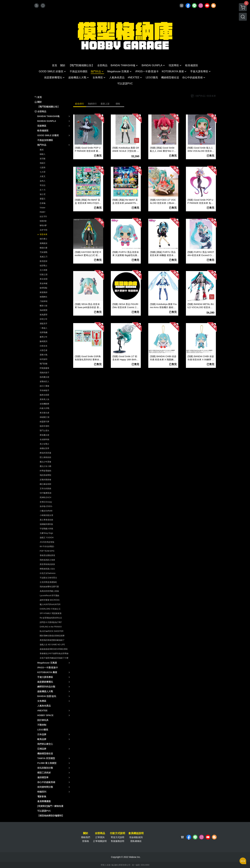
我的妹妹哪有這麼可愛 (49, 587)
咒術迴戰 (44, 252)
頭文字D (43, 217)
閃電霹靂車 (44, 368)
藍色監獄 (44, 261)
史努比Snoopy (46, 502)
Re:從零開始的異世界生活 (51, 618)
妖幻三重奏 (44, 386)
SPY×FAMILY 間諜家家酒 (51, 613)
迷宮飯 (43, 159)
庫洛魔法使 (44, 435)
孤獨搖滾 (44, 243)
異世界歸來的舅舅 (47, 564)
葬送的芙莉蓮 (45, 453)
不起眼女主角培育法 (48, 578)
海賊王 (43, 163)
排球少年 (44, 319)
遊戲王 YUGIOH (47, 538)
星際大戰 (44, 355)
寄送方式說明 (118, 837)
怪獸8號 (43, 221)
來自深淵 (44, 279)
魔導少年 (44, 337)
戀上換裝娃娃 (45, 457)
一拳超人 (44, 328)
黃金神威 (44, 283)
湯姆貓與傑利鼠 (46, 524)
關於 (86, 833)
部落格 (86, 841)
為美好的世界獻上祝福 (49, 591)
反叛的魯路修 (45, 480)
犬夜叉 (43, 176)
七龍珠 (43, 168)
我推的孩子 (44, 373)
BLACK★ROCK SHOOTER (52, 631)
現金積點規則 (136, 837)
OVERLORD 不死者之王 (50, 609)
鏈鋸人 (43, 154)
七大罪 (43, 172)
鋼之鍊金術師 (45, 484)
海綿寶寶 (44, 310)
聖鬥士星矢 (44, 431)
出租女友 (44, 346)
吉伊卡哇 (44, 230)
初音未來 (44, 234)
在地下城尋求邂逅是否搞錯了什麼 (54, 658)
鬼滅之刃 (44, 257)
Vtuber (42, 208)
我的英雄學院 (45, 475)
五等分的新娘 (45, 489)
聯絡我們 (86, 837)
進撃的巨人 (44, 382)
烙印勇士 (44, 239)
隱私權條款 (136, 841)
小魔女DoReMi (46, 511)
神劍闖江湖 (44, 417)
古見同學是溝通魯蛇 (48, 582)
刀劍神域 (44, 301)
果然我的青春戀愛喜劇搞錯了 (52, 640)
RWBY (43, 212)
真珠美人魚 (44, 399)
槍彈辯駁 (44, 288)
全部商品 (100, 833)
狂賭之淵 (44, 275)
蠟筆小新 (44, 306)
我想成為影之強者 (47, 560)
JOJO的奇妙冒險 (47, 542)
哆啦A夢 (43, 225)
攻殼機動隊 (44, 404)
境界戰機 (44, 332)
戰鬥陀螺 (44, 364)
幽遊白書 (44, 248)
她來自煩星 (44, 395)
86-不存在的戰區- (47, 547)
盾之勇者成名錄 (46, 520)
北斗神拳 (44, 270)
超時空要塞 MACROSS (50, 600)
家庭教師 (44, 292)
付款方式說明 (118, 833)
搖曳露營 (44, 315)
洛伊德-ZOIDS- (46, 506)
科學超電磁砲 (45, 471)
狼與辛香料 (44, 426)
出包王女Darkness (48, 573)
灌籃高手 (44, 324)
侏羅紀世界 (44, 448)
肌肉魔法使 (44, 377)
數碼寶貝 (44, 341)
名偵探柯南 (44, 439)
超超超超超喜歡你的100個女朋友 (54, 649)
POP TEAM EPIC (47, 551)
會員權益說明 (136, 833)
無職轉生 (44, 297)
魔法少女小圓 (45, 466)
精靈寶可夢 (44, 422)
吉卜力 (43, 190)
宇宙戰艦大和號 (46, 529)
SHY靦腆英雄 (46, 493)
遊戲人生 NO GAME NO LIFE (52, 645)
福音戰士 (44, 266)
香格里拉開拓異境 (47, 555)
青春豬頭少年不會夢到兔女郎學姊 (54, 654)
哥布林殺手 (44, 390)
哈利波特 (44, 359)
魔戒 (42, 150)
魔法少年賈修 (45, 462)
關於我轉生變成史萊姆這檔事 (52, 636)
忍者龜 (43, 203)
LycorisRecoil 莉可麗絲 (49, 596)
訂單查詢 (100, 837)
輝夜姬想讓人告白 (47, 569)
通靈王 (43, 199)
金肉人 (43, 181)
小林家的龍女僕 (46, 515)
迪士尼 (43, 194)
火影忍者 (44, 350)
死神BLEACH (45, 497)
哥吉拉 (43, 185)
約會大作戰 (44, 408)
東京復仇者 (44, 413)
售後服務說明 (118, 841)
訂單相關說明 (100, 841)
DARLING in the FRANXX (51, 627)
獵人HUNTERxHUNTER (50, 604)
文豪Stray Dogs (46, 533)
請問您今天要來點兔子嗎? (51, 622)
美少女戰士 (44, 444)
